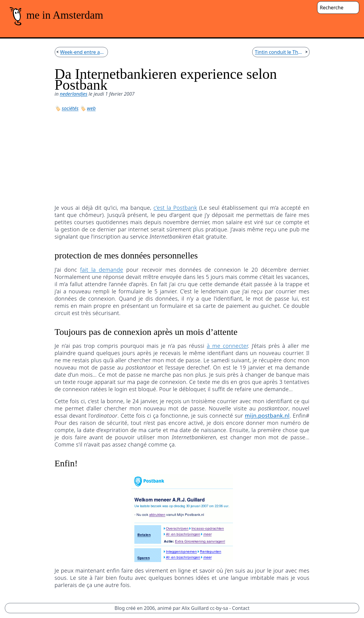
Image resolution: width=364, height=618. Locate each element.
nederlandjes (74, 94)
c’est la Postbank (175, 208)
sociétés (70, 108)
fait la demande (101, 270)
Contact (241, 608)
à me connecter (227, 346)
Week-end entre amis (83, 52)
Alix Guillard (195, 608)
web (91, 108)
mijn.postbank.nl (267, 416)
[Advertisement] (182, 157)
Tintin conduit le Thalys (280, 52)
